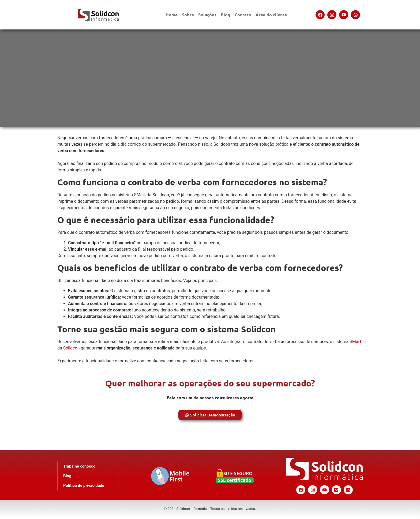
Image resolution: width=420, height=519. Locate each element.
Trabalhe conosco (79, 466)
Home (172, 15)
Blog (226, 15)
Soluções (207, 15)
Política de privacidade (84, 486)
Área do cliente (271, 15)
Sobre (188, 15)
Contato (243, 15)
